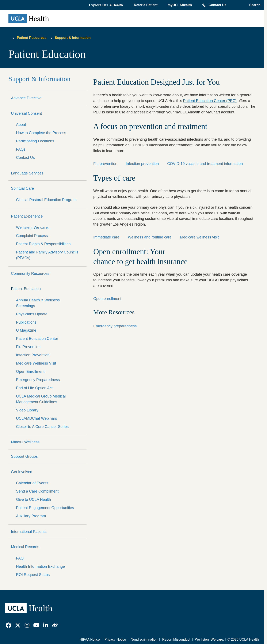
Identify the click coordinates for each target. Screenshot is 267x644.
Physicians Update (32, 314)
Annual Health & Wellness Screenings (38, 303)
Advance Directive (26, 98)
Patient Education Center (37, 339)
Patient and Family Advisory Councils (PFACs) (47, 255)
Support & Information (73, 38)
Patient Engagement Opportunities (45, 508)
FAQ (20, 558)
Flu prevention (105, 164)
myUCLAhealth (180, 5)
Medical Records (25, 547)
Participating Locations (35, 141)
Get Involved (22, 472)
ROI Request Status (33, 575)
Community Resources (30, 274)
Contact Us (217, 5)
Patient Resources (32, 38)
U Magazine (26, 330)
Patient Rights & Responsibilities (43, 244)
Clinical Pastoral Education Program (46, 200)
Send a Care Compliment (37, 491)
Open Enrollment (30, 372)
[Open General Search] (254, 5)
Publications (26, 322)
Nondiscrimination (144, 639)
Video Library (27, 410)
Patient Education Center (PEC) (210, 101)
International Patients (29, 532)
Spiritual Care (22, 188)
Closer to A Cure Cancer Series (42, 427)
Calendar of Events (32, 483)
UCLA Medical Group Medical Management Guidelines (41, 399)
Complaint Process (32, 236)
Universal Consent (26, 113)
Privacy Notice (115, 639)
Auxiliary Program (31, 516)
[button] (106, 5)
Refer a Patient (146, 5)
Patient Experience (27, 216)
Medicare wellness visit (199, 237)
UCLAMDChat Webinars (37, 418)
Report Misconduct (176, 639)
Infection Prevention (33, 355)
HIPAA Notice (90, 639)
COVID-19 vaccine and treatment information (205, 164)
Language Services (27, 173)
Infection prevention (142, 164)
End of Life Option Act (34, 388)
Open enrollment (107, 299)
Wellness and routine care (150, 237)
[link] (8, 625)
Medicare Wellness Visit (36, 363)
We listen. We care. (32, 227)
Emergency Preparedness (38, 380)
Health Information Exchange (40, 566)
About (21, 125)
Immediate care (106, 237)
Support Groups (24, 456)
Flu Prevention (28, 347)
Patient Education (26, 289)
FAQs (21, 149)
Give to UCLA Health (34, 500)
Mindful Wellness (25, 442)
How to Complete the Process (41, 133)
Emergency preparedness (115, 326)
